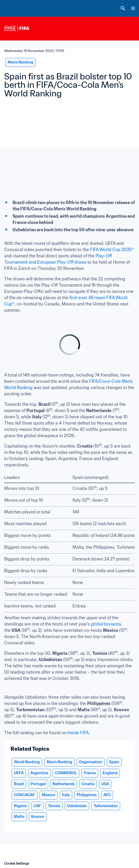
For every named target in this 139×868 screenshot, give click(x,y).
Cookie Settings (17, 863)
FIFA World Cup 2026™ (112, 250)
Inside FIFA (78, 733)
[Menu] (133, 8)
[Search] (123, 8)
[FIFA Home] (14, 8)
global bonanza (106, 624)
